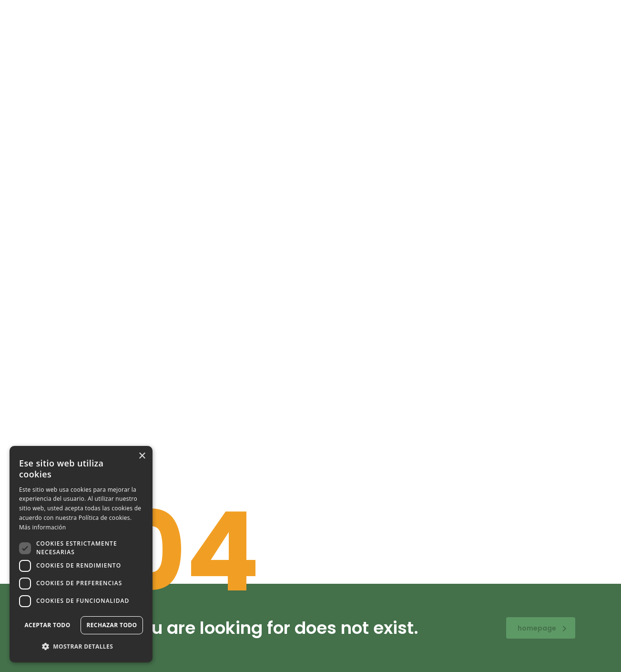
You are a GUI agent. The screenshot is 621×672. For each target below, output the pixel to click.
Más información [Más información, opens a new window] (42, 527)
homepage (542, 628)
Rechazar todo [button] (112, 625)
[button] (81, 647)
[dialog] (81, 554)
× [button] (142, 456)
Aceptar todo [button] (47, 625)
